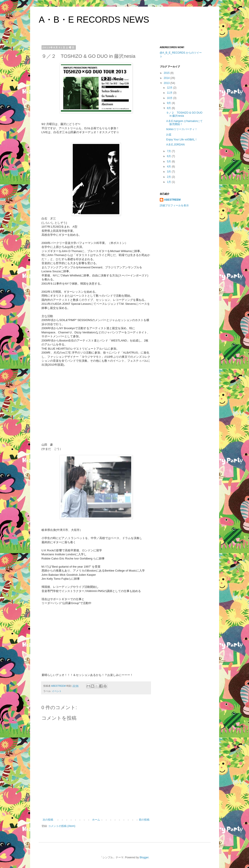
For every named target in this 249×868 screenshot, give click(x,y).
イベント (57, 691)
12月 (170, 88)
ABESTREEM (172, 200)
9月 (169, 103)
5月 (169, 162)
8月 (169, 108)
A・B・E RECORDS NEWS (94, 20)
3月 (169, 172)
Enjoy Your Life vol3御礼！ (182, 140)
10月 (170, 98)
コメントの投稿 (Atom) (62, 826)
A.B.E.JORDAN (175, 145)
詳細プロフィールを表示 (174, 205)
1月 (169, 182)
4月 (169, 167)
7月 (169, 151)
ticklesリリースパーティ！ (182, 129)
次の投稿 (48, 820)
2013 (167, 83)
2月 (169, 177)
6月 (169, 156)
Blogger (144, 857)
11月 (170, 93)
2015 (167, 73)
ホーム (96, 820)
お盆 (169, 134)
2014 (167, 78)
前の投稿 (144, 820)
